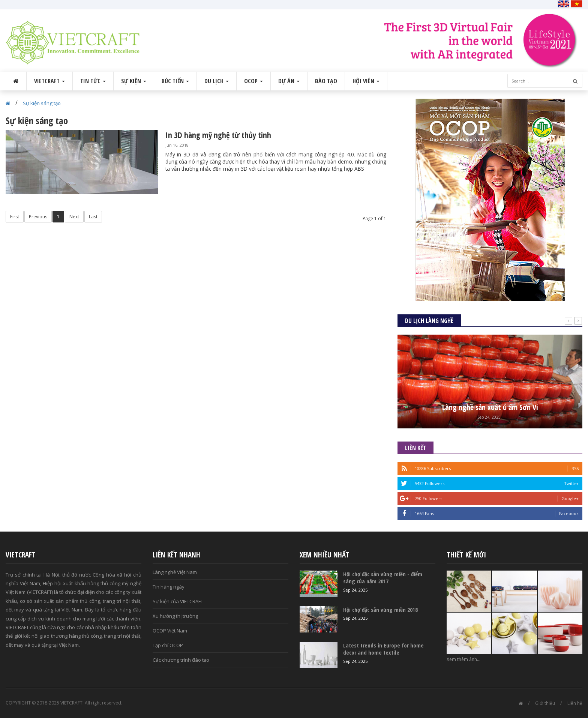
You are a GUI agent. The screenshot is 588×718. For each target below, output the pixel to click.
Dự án (289, 81)
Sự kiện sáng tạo (42, 103)
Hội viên (366, 81)
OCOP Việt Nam (170, 631)
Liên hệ (575, 703)
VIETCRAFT (49, 81)
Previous (38, 217)
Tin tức (93, 81)
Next (74, 217)
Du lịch (217, 81)
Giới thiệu (545, 703)
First (15, 217)
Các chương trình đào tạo (181, 660)
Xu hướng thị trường (175, 616)
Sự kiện (134, 81)
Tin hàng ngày (169, 587)
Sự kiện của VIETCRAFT (178, 601)
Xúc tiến (175, 81)
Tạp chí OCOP (168, 645)
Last (93, 217)
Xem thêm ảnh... (463, 659)
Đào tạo (326, 81)
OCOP (253, 81)
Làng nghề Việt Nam (175, 572)
